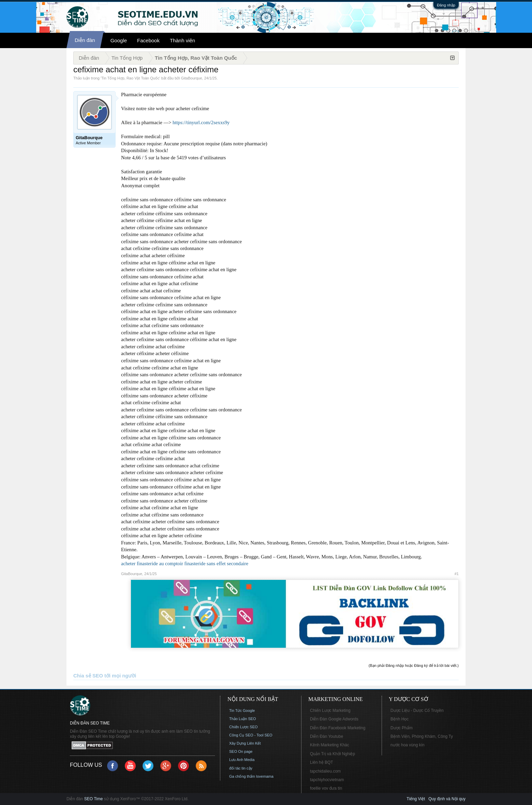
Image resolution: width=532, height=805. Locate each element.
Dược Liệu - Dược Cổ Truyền (417, 711)
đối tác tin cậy (241, 768)
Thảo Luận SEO (243, 719)
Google (119, 40)
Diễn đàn (85, 40)
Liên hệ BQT (322, 762)
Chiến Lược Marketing (330, 711)
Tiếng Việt (416, 799)
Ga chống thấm (242, 776)
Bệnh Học (400, 719)
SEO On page (241, 751)
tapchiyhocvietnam (327, 780)
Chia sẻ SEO (88, 676)
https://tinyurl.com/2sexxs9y (201, 122)
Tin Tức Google (242, 711)
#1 (457, 574)
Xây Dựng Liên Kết (245, 743)
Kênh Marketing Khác (330, 745)
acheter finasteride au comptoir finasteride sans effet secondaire (185, 563)
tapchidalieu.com (325, 771)
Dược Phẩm (402, 728)
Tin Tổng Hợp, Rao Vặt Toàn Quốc (130, 78)
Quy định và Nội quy (447, 799)
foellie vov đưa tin (326, 788)
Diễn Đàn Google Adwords (334, 719)
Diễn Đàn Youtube (327, 736)
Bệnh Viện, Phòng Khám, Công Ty (422, 736)
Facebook (148, 40)
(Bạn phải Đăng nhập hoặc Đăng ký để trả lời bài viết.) (414, 665)
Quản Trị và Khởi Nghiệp (332, 754)
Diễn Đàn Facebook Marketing (338, 728)
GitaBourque (192, 78)
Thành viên (182, 40)
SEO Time (94, 799)
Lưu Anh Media (242, 760)
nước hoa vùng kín (408, 745)
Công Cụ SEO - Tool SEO (251, 735)
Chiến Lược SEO (243, 727)
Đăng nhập (446, 5)
